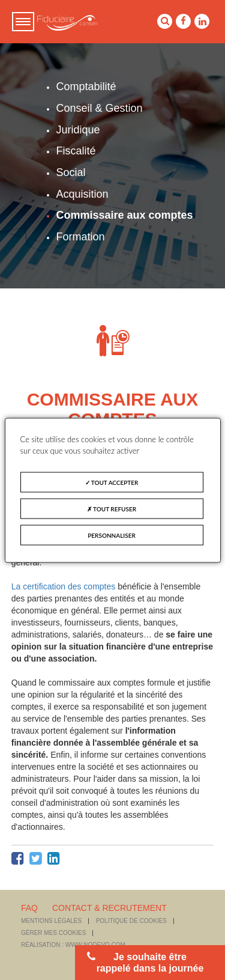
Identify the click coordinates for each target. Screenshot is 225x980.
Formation (80, 237)
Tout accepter (112, 482)
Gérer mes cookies (53, 933)
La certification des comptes (64, 586)
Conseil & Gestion (99, 108)
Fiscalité (76, 151)
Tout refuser (112, 508)
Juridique (78, 130)
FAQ (29, 908)
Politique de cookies (131, 921)
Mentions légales (51, 921)
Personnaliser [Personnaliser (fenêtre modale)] (112, 535)
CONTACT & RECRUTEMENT (109, 908)
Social (70, 172)
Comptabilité (86, 87)
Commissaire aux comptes (124, 215)
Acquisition (82, 194)
